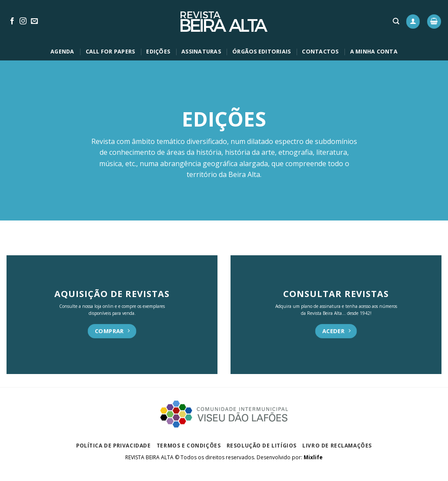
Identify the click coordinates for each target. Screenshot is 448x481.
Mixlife (313, 457)
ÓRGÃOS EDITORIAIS (261, 52)
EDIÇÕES (158, 52)
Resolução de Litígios (262, 445)
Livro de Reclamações (337, 445)
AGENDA (62, 52)
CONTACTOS (320, 52)
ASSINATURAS (201, 52)
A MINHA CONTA (374, 52)
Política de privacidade (114, 445)
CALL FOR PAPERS (110, 52)
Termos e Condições (189, 445)
